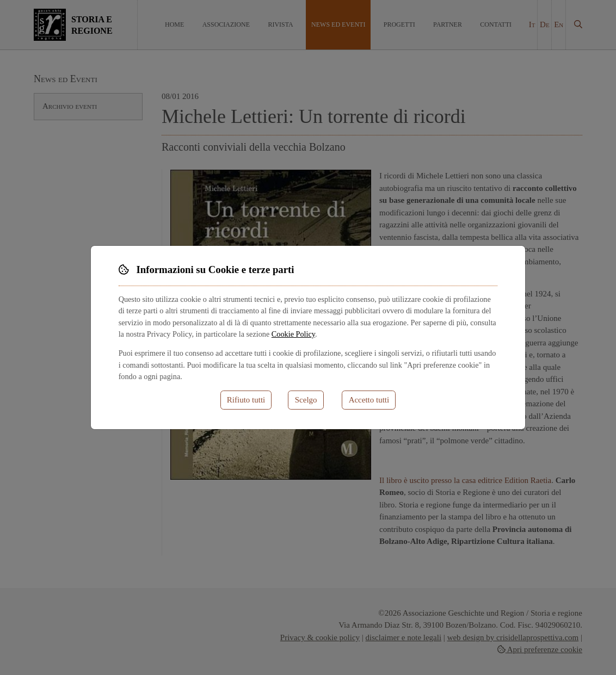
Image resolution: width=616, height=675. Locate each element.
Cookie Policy (293, 334)
